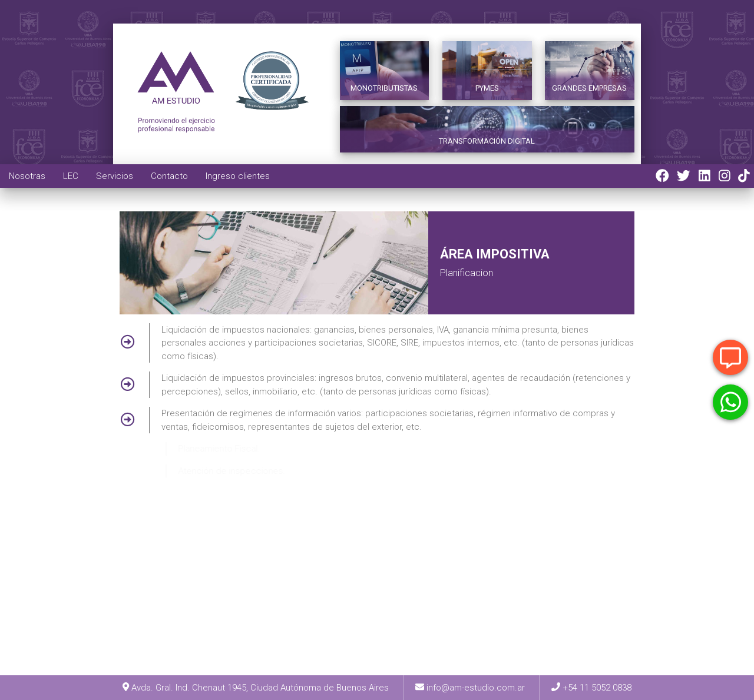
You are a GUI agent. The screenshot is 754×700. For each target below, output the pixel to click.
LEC (71, 176)
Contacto (169, 176)
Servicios (115, 176)
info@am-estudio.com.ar (476, 688)
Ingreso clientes (238, 176)
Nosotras (27, 176)
